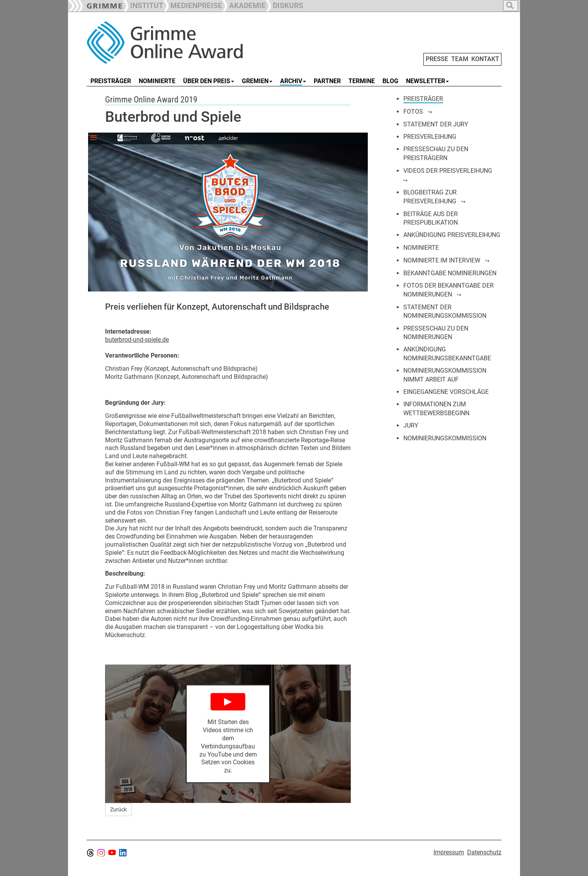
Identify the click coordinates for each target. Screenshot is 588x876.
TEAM (460, 59)
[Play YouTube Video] (228, 734)
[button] (193, 5)
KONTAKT (485, 59)
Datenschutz (484, 852)
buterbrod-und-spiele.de (137, 340)
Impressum (449, 852)
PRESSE (437, 59)
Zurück (118, 810)
